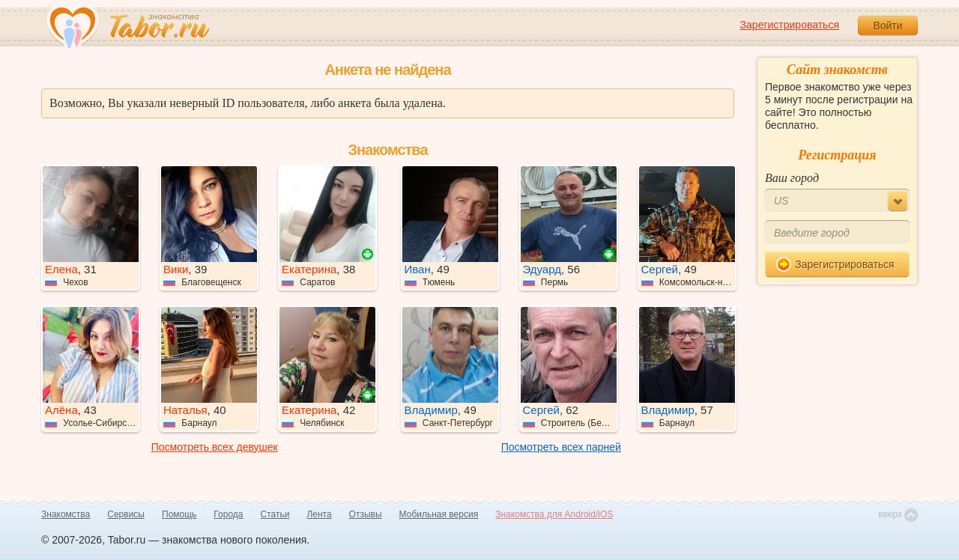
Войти (887, 25)
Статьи (275, 514)
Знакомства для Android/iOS (554, 514)
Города (228, 514)
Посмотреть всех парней (561, 447)
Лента (319, 514)
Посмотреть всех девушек (215, 447)
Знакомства (66, 514)
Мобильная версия (439, 514)
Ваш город (792, 178)
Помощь (179, 514)
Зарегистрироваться (790, 25)
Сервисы (126, 514)
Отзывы (366, 514)
